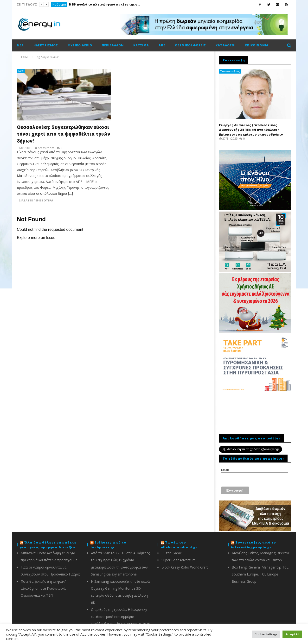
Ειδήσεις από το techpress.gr (108, 542)
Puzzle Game (172, 550)
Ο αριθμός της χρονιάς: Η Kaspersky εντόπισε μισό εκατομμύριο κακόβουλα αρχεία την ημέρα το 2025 (120, 614)
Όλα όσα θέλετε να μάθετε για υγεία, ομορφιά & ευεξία (48, 542)
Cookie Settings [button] (266, 634)
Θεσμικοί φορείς (190, 45)
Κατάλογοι (226, 45)
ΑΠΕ (162, 45)
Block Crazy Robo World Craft (185, 564)
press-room (46, 148)
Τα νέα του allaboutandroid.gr (179, 542)
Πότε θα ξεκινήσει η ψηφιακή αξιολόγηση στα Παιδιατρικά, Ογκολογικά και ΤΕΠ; (44, 586)
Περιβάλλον (113, 45)
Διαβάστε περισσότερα (36, 200)
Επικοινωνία (257, 45)
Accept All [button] (292, 634)
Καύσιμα (59, 4)
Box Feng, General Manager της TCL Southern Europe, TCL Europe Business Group (260, 571)
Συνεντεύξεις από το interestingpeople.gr (253, 542)
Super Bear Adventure (179, 557)
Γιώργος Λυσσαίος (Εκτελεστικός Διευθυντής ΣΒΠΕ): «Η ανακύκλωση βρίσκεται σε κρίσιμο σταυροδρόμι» (251, 130)
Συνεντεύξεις (230, 71)
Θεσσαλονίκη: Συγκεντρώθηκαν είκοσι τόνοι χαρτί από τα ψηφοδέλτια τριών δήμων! (64, 134)
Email (225, 470)
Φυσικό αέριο (80, 45)
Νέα (20, 45)
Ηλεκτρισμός (46, 45)
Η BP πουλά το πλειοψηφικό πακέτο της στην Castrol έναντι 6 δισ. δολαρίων (105, 4)
